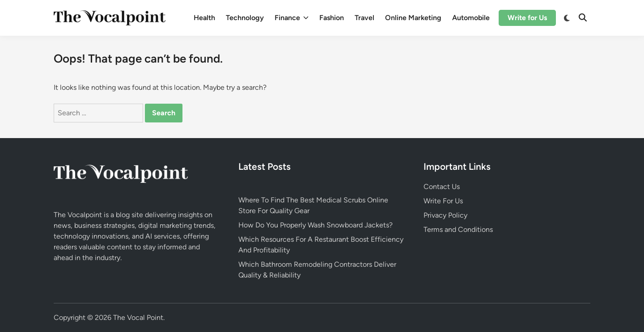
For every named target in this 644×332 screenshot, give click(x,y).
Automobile (471, 18)
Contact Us (442, 187)
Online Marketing (413, 18)
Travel (364, 18)
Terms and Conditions (458, 229)
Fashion (332, 18)
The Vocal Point (138, 317)
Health (204, 18)
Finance (292, 18)
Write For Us (443, 201)
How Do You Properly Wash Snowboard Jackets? (316, 225)
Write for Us (527, 18)
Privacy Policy (445, 215)
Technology (245, 18)
